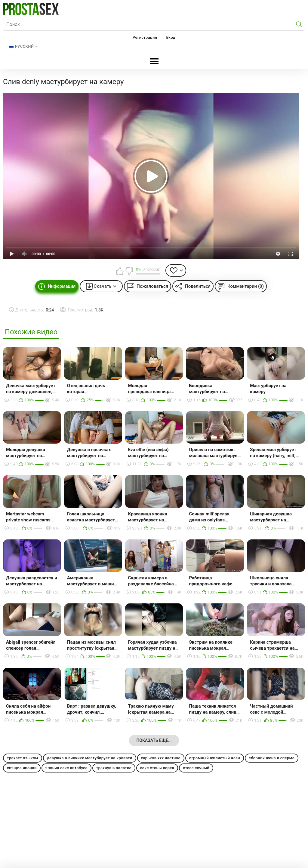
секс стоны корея (157, 768)
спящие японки (22, 768)
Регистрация (145, 37)
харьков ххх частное (161, 758)
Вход (171, 37)
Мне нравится (120, 271)
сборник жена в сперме (272, 758)
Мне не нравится (129, 271)
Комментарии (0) (246, 286)
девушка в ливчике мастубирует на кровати (90, 758)
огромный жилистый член (215, 758)
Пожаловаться (152, 286)
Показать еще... (154, 740)
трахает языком (23, 758)
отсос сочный (196, 768)
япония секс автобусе (66, 768)
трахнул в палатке (114, 768)
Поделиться (198, 286)
